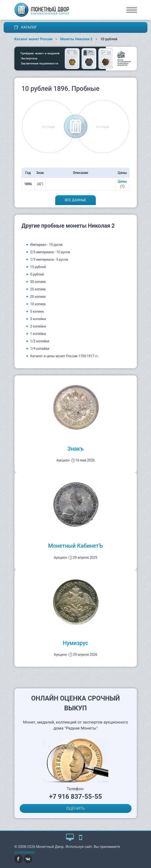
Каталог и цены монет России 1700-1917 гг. (65, 356)
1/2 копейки (40, 341)
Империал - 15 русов (46, 245)
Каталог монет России (33, 39)
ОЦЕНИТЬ (76, 808)
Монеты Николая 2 (76, 39)
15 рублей (38, 267)
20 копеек (38, 297)
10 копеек (38, 304)
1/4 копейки (40, 349)
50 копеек (38, 282)
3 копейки (38, 319)
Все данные (75, 200)
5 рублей (37, 274)
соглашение (25, 852)
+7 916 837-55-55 (76, 797)
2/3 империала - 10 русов (50, 252)
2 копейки (38, 326)
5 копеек (37, 311)
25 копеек (38, 289)
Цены (122, 181)
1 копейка (38, 334)
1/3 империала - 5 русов (49, 259)
